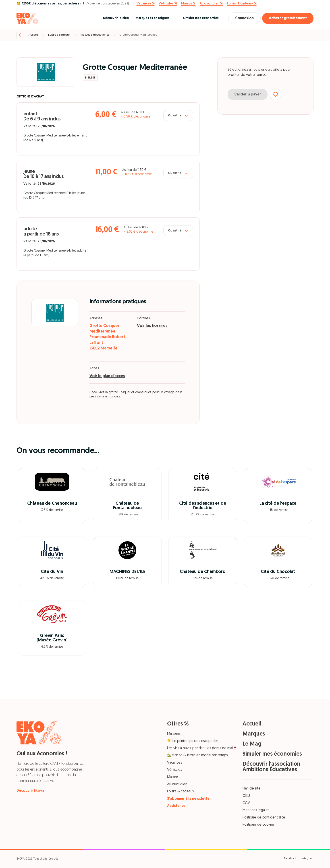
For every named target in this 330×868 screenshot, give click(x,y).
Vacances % (146, 4)
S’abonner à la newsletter (189, 799)
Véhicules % (168, 4)
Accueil (33, 35)
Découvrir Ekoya (30, 791)
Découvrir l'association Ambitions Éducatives (271, 767)
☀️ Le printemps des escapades (193, 741)
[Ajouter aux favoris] (275, 94)
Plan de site (252, 789)
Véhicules (175, 770)
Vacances (175, 763)
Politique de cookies (259, 825)
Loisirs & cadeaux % (242, 4)
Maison (173, 777)
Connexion (244, 18)
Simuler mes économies (201, 18)
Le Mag (252, 744)
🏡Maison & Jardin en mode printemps (197, 755)
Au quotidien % (211, 4)
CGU (246, 796)
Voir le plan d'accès (107, 376)
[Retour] (20, 35)
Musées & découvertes (95, 35)
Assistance (176, 806)
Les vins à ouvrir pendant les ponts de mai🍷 (202, 748)
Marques (174, 734)
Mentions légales (256, 810)
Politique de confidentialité (264, 818)
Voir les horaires (152, 326)
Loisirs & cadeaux (59, 35)
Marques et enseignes (153, 18)
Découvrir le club (116, 18)
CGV (246, 803)
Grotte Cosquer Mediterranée (138, 35)
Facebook (290, 859)
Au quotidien (177, 784)
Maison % (188, 4)
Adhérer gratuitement (288, 18)
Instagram (307, 859)
